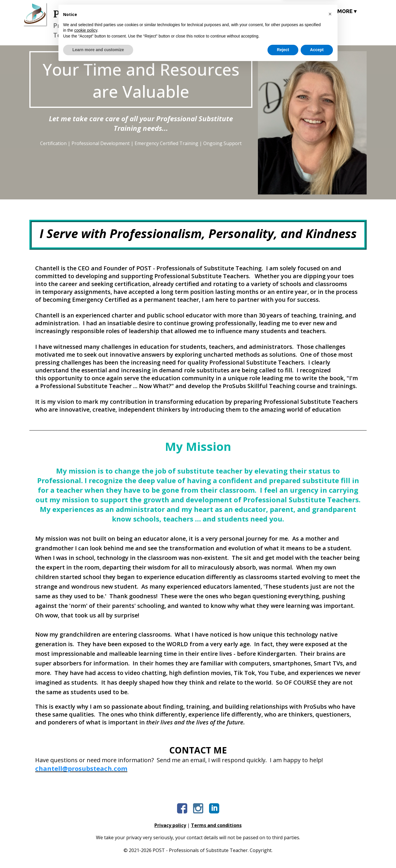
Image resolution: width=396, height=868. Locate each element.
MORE (347, 11)
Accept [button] (317, 852)
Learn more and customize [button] (98, 852)
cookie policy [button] (86, 833)
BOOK (315, 11)
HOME (198, 11)
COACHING (278, 11)
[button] (330, 816)
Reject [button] (283, 852)
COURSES (234, 11)
